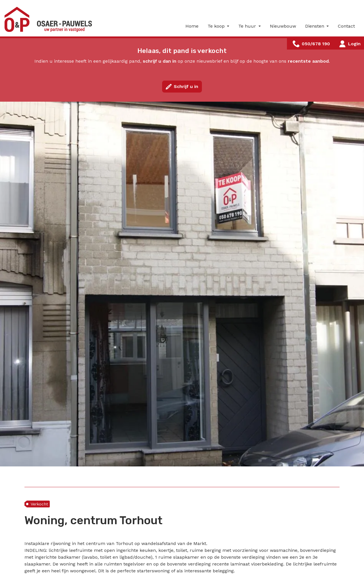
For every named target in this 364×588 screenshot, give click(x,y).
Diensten (315, 26)
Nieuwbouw (283, 26)
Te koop (217, 26)
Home (192, 26)
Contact (346, 26)
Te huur (248, 26)
